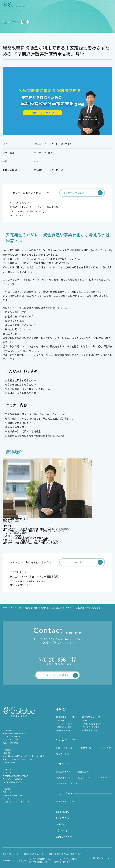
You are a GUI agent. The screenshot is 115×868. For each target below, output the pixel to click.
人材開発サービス (90, 730)
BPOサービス (88, 720)
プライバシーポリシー (12, 854)
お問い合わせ (64, 837)
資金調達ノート (85, 772)
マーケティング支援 (91, 727)
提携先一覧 (86, 748)
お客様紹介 (63, 812)
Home (5, 607)
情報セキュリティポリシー (35, 854)
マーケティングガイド (67, 783)
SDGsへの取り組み (65, 748)
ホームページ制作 (64, 724)
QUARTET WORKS (64, 730)
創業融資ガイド (63, 772)
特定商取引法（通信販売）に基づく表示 (65, 854)
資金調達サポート (64, 720)
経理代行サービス (64, 727)
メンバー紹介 (105, 748)
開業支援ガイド (63, 778)
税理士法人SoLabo (65, 801)
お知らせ (62, 824)
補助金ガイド (84, 778)
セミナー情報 (16, 608)
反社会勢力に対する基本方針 (14, 861)
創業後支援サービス (91, 717)
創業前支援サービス (66, 717)
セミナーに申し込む (74, 193)
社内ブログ (63, 818)
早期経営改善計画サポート (94, 724)
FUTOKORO (103, 778)
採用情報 (62, 830)
